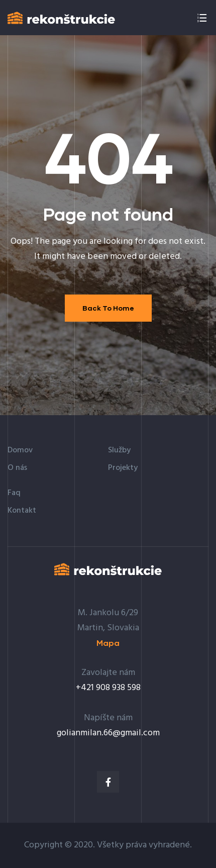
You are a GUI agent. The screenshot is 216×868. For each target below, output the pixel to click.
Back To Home (108, 308)
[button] (108, 643)
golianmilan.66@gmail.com (108, 733)
